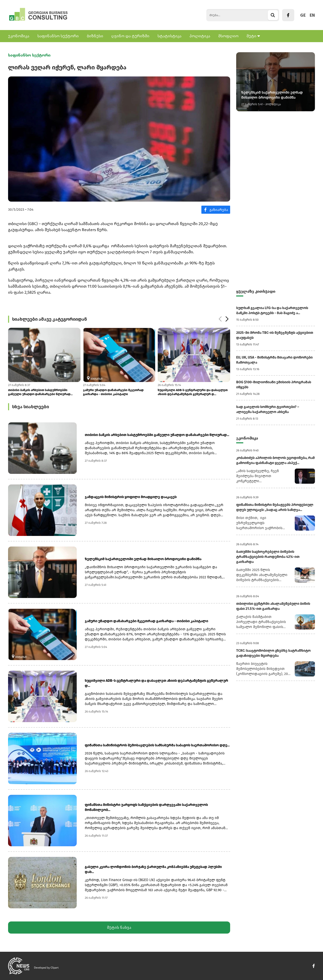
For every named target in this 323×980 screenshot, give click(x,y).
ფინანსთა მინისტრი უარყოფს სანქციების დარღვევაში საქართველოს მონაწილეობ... (146, 807)
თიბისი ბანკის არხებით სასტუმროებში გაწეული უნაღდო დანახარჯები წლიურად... (40, 392)
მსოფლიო (228, 36)
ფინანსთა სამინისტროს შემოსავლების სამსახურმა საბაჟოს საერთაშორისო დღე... (157, 745)
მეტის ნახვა (119, 927)
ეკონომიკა (19, 36)
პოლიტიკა (200, 36)
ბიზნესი (95, 36)
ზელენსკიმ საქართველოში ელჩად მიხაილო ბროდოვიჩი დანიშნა (143, 559)
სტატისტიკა (169, 36)
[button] (227, 319)
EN (312, 15)
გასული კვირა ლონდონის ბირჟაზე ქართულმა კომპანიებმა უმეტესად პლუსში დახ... (153, 869)
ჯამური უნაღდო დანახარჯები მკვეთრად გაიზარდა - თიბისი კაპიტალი (113, 392)
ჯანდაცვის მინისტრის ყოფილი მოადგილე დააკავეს (131, 497)
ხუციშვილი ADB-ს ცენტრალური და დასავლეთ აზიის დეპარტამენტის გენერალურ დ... (193, 392)
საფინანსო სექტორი (58, 36)
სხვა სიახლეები (31, 407)
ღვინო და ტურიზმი (130, 36)
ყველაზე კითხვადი (256, 291)
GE (303, 15)
